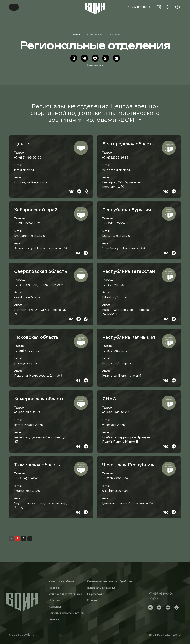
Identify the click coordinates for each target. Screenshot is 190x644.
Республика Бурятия (127, 210)
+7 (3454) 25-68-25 (27, 478)
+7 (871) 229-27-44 (115, 478)
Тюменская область (37, 465)
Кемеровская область (39, 399)
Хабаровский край (36, 210)
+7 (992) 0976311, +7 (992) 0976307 (39, 285)
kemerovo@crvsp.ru (29, 425)
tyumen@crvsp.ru (27, 491)
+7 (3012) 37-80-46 (115, 223)
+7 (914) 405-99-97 (27, 223)
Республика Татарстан (128, 271)
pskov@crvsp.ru (26, 363)
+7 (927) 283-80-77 (116, 351)
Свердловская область (40, 271)
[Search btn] (168, 7)
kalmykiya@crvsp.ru (117, 363)
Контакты (55, 607)
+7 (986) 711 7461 (114, 285)
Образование (96, 594)
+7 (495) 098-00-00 (139, 7)
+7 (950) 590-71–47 (27, 413)
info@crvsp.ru (24, 170)
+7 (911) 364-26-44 (27, 351)
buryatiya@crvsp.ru (116, 236)
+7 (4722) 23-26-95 (115, 158)
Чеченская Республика (129, 465)
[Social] (151, 607)
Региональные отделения (65, 594)
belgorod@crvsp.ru (116, 170)
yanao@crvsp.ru (114, 425)
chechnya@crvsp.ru (116, 491)
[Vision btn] (177, 7)
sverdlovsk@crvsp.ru (29, 297)
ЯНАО (109, 399)
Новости (54, 600)
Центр (22, 144)
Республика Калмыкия (129, 337)
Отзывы (92, 600)
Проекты (54, 588)
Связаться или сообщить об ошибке (66, 616)
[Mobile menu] (14, 7)
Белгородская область (128, 144)
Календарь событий (61, 582)
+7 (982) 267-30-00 (116, 413)
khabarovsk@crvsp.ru (30, 236)
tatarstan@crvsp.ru (116, 297)
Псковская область (36, 337)
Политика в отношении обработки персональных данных (109, 585)
